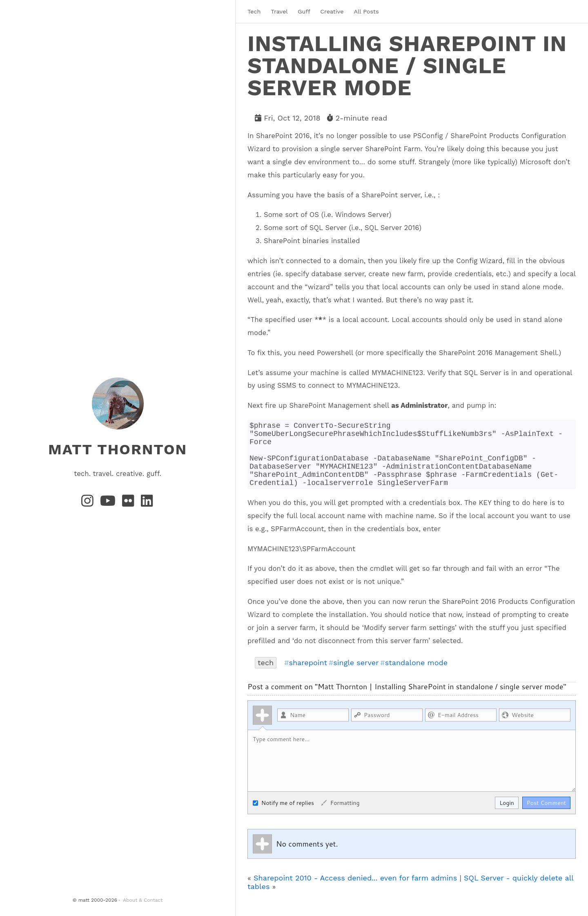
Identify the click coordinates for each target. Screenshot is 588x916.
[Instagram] (89, 503)
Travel (279, 11)
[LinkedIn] (147, 503)
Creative (332, 11)
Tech (254, 11)
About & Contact (143, 900)
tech (266, 675)
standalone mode (416, 675)
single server (356, 675)
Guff (304, 11)
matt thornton (118, 449)
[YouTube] (110, 503)
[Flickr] (130, 503)
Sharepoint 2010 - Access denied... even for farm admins (355, 890)
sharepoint (308, 675)
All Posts (366, 11)
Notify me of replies (283, 815)
